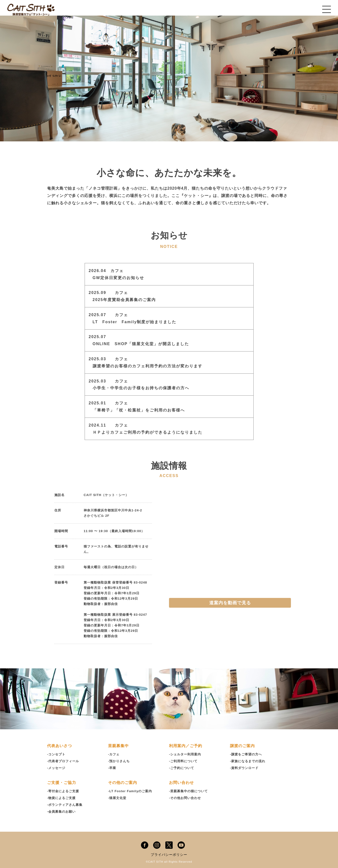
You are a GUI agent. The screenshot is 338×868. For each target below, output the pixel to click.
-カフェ (114, 754)
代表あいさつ (60, 746)
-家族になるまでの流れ (248, 761)
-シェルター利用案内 (185, 754)
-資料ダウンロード (244, 768)
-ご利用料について (183, 761)
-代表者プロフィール (63, 761)
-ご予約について (182, 768)
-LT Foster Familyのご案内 (130, 791)
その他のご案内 (123, 783)
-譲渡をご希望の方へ (246, 754)
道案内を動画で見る (230, 603)
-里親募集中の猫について (188, 791)
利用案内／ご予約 (186, 746)
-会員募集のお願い (61, 812)
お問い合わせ (181, 783)
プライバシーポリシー (169, 855)
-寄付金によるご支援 (63, 791)
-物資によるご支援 (61, 798)
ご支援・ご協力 (62, 783)
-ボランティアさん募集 (65, 805)
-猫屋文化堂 (117, 798)
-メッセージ (56, 768)
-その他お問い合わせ (185, 798)
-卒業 (112, 768)
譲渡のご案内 (242, 746)
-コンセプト (56, 754)
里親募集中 (118, 746)
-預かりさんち (119, 761)
